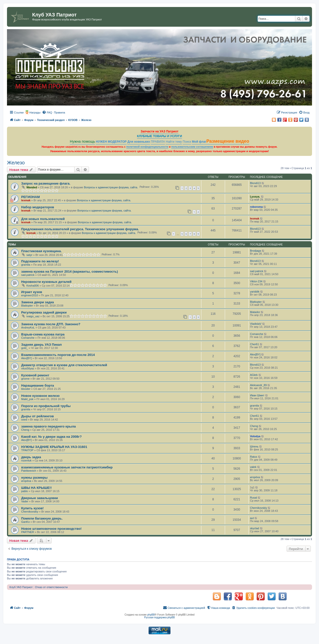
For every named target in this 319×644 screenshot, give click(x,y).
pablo (25, 491)
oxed (24, 420)
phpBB (151, 615)
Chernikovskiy (30, 512)
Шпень (254, 446)
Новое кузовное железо (40, 396)
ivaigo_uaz (33, 316)
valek (253, 467)
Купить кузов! (32, 508)
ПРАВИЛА (158, 142)
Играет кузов (32, 292)
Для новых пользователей (43, 219)
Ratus (254, 457)
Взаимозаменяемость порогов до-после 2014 (58, 355)
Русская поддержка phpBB (159, 617)
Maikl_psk (27, 399)
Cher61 (254, 344)
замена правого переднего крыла (48, 426)
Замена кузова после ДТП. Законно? (51, 324)
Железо (16, 163)
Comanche (28, 338)
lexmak (26, 200)
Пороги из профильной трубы (46, 406)
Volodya (255, 436)
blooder (26, 389)
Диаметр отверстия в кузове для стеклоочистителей (64, 365)
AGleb (254, 375)
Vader (25, 501)
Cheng (25, 430)
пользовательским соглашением (192, 147)
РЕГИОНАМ (31, 197)
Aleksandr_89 (258, 385)
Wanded (32, 187)
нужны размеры (34, 478)
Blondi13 (255, 183)
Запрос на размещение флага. (46, 183)
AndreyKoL (28, 327)
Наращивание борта (38, 385)
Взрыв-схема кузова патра (43, 334)
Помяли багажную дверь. (42, 518)
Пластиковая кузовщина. (41, 251)
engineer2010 (30, 295)
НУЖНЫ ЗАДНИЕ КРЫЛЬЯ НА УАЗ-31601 (54, 447)
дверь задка (31, 457)
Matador (255, 312)
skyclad (255, 528)
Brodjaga (255, 251)
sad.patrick (28, 275)
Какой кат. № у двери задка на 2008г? (51, 437)
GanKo (25, 522)
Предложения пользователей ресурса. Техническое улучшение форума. (80, 229)
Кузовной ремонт (35, 375)
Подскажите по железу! (40, 261)
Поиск (187, 142)
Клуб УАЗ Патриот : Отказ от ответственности (39, 587)
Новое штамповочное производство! (51, 529)
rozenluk (26, 460)
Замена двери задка (38, 302)
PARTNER (28, 532)
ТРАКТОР (27, 450)
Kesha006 (33, 286)
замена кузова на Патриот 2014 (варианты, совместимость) (70, 271)
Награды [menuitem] (35, 112)
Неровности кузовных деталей (46, 282)
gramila (26, 265)
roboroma (256, 207)
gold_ (25, 348)
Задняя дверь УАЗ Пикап (41, 345)
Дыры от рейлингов (38, 416)
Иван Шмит (257, 395)
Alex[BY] (26, 358)
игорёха (26, 481)
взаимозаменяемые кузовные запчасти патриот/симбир (67, 467)
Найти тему (174, 142)
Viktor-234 (256, 281)
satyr (29, 255)
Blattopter (27, 306)
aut (252, 518)
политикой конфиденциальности (147, 147)
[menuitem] (47, 112)
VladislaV (256, 324)
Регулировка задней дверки (44, 312)
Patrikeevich (29, 471)
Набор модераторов (38, 207)
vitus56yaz (28, 368)
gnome (25, 379)
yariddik (255, 292)
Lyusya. (255, 197)
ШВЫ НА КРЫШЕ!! (37, 488)
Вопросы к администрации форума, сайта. (111, 187)
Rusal (253, 498)
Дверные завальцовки (40, 498)
